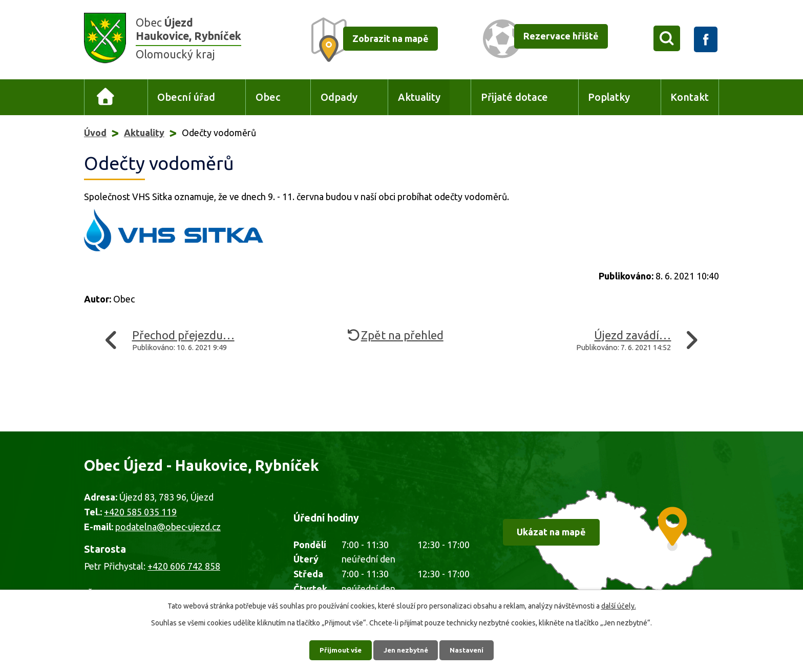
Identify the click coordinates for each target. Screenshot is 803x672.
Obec (268, 97)
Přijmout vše (338, 649)
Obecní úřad (186, 97)
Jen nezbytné (406, 649)
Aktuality (419, 97)
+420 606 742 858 (184, 566)
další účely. (619, 604)
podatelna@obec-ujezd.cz (168, 527)
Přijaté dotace (514, 97)
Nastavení (470, 649)
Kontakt (690, 97)
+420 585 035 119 (140, 512)
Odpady (339, 97)
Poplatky (609, 97)
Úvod (106, 97)
